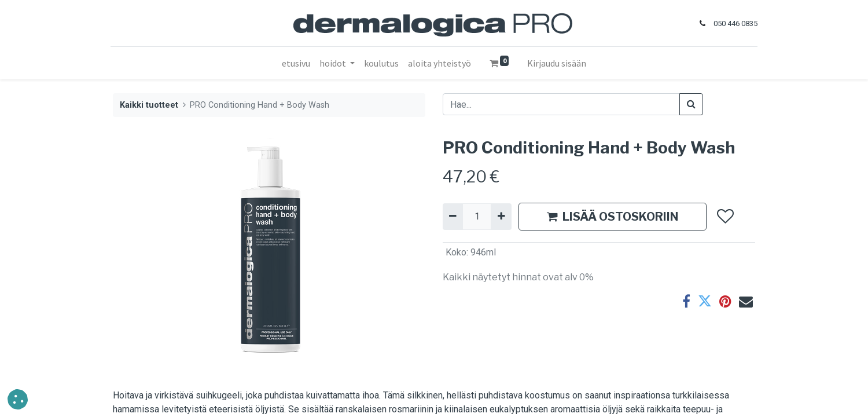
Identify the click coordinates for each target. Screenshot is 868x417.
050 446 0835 (733, 23)
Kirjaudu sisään (557, 63)
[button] (725, 217)
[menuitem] (296, 63)
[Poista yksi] (453, 217)
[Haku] (691, 104)
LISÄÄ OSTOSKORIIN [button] (613, 217)
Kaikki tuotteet (149, 105)
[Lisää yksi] (501, 217)
